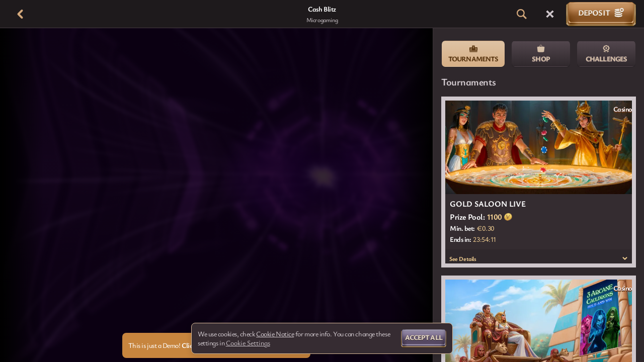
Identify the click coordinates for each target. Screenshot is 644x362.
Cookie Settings (248, 343)
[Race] (550, 14)
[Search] (522, 14)
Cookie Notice (275, 334)
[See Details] (625, 258)
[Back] (20, 14)
